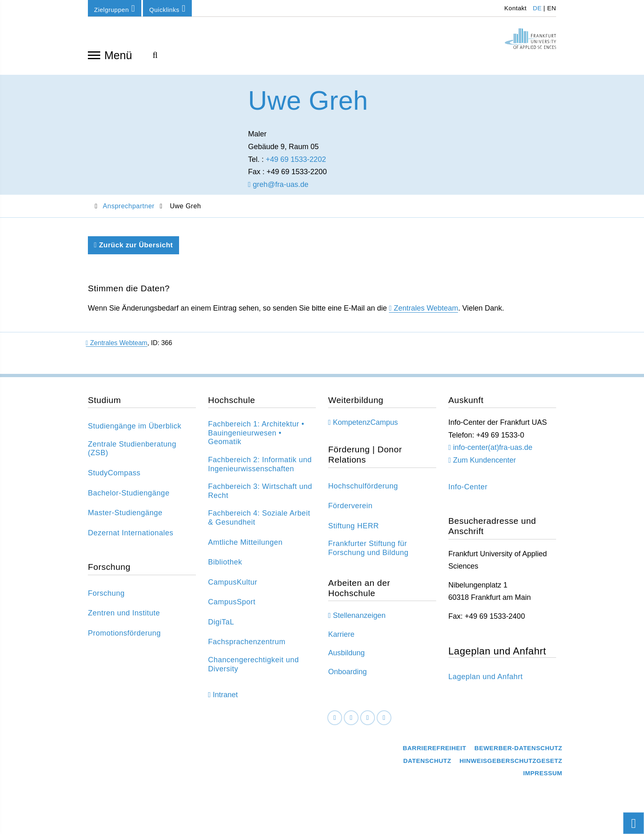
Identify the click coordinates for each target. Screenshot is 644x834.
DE (537, 8)
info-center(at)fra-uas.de (493, 454)
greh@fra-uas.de (278, 190)
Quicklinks (167, 8)
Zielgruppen (115, 8)
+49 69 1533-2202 (296, 165)
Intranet (225, 700)
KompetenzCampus (366, 429)
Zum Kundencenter (484, 466)
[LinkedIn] (351, 724)
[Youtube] (384, 724)
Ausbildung (346, 659)
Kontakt (514, 8)
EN (552, 8)
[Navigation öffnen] (94, 55)
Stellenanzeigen (359, 621)
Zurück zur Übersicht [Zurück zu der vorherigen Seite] (133, 251)
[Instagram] (368, 724)
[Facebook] (335, 724)
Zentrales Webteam (426, 314)
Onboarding (347, 677)
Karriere (341, 640)
